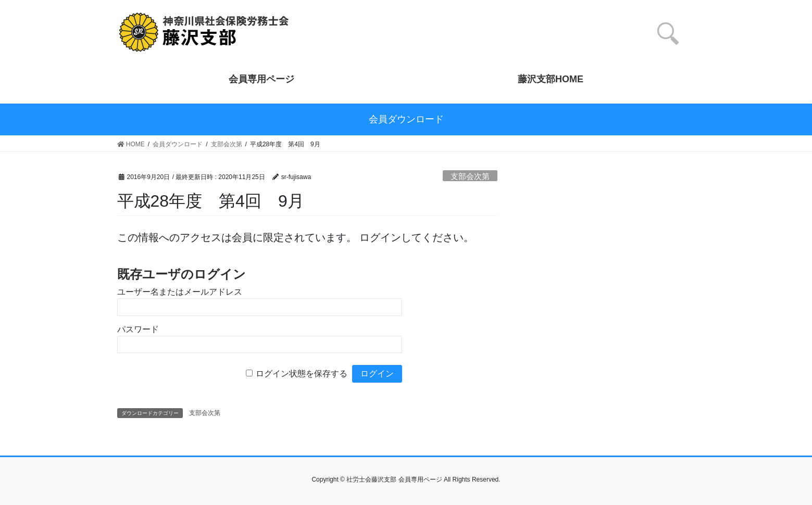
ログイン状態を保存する (302, 374)
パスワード (138, 329)
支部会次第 (470, 176)
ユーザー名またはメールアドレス (180, 292)
